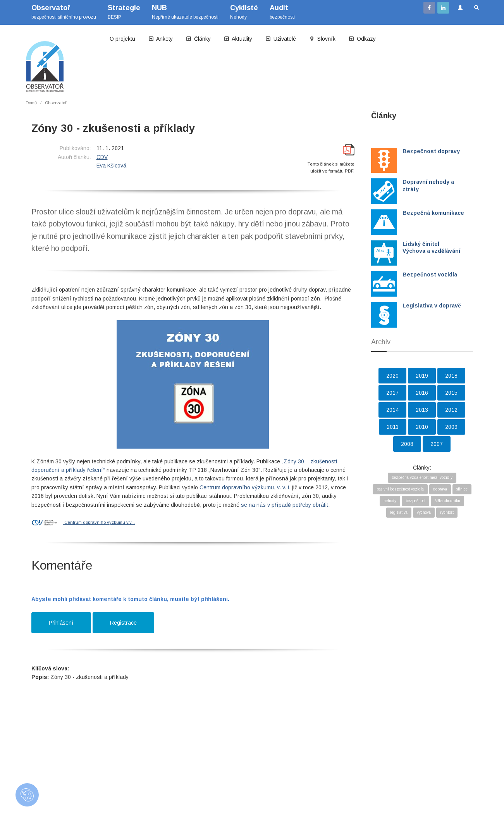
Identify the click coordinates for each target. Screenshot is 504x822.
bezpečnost (415, 501)
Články (198, 39)
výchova (424, 512)
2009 (451, 427)
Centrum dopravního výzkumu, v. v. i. (245, 487)
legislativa (399, 512)
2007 (437, 444)
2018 (451, 376)
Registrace (123, 623)
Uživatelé (281, 39)
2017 (392, 393)
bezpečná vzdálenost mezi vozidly (422, 477)
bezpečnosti (282, 12)
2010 (422, 427)
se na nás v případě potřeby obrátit (285, 505)
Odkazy (362, 39)
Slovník (322, 39)
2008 (407, 444)
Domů (31, 103)
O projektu (122, 39)
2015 (451, 393)
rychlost (447, 512)
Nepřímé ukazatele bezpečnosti (185, 12)
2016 (422, 393)
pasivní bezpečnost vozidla (400, 489)
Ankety (161, 39)
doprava (440, 489)
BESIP (124, 12)
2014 (392, 410)
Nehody (244, 12)
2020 (392, 376)
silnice (462, 489)
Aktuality (238, 39)
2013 (422, 410)
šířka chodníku (447, 501)
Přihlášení (61, 623)
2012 (451, 410)
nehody (390, 501)
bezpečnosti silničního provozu (64, 12)
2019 (422, 376)
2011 (393, 427)
